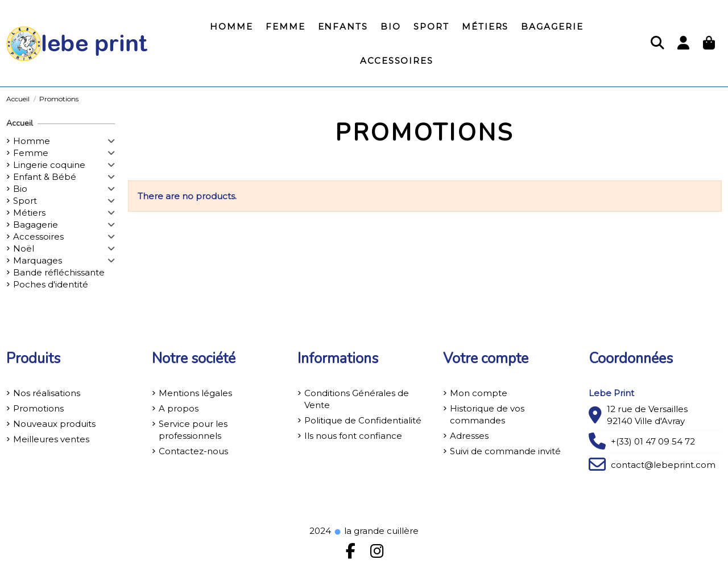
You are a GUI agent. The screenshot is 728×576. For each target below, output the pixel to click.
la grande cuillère (376, 531)
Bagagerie (36, 225)
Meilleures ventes (51, 439)
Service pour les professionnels (193, 430)
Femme (31, 153)
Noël (24, 248)
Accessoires (38, 236)
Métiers (29, 213)
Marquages (38, 260)
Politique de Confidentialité (363, 420)
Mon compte (479, 393)
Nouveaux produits (54, 424)
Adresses (469, 436)
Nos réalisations (47, 393)
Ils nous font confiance (353, 436)
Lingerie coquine (49, 165)
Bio (20, 189)
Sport (25, 201)
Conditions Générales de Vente (357, 399)
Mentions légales (195, 393)
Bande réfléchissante (59, 272)
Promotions (38, 408)
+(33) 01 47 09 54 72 (653, 441)
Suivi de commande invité (505, 451)
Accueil (20, 123)
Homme (32, 141)
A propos (179, 408)
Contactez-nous (193, 451)
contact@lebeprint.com (663, 465)
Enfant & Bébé (45, 177)
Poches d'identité (51, 284)
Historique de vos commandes (487, 414)
